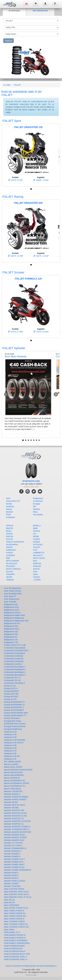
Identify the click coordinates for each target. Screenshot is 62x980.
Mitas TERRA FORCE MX (15, 916)
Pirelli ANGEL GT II (12, 932)
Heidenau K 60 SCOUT (14, 743)
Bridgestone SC (11, 637)
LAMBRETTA (39, 553)
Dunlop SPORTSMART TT (15, 716)
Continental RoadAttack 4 (15, 669)
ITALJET (17, 85)
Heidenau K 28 (10, 732)
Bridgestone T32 (11, 640)
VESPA (9, 577)
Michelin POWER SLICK (14, 867)
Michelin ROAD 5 (11, 875)
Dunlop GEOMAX (11, 691)
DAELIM (10, 536)
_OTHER (37, 580)
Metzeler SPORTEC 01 (14, 824)
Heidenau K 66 (10, 748)
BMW (35, 528)
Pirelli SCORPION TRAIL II (15, 957)
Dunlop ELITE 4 (11, 688)
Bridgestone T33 (11, 642)
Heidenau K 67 (10, 751)
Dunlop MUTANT (11, 697)
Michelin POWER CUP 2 (14, 859)
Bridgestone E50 (11, 626)
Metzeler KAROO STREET (15, 800)
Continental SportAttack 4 (15, 672)
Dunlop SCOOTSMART (14, 710)
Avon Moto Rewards (16, 356)
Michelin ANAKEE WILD (14, 840)
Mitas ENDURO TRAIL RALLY (17, 894)
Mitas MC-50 (9, 902)
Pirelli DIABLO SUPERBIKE (16, 940)
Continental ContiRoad (14, 656)
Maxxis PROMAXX (12, 778)
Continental (38, 501)
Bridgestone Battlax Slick (14, 615)
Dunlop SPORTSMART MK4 (16, 713)
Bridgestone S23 (11, 634)
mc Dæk (7, 85)
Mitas (35, 512)
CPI (35, 534)
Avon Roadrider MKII (13, 594)
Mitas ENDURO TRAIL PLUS (16, 892)
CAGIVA (37, 531)
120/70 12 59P (16, 180)
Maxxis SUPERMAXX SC (15, 781)
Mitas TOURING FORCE (14, 921)
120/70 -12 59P (15, 256)
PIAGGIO (37, 566)
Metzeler (37, 509)
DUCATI (9, 539)
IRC (35, 506)
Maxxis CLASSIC (11, 764)
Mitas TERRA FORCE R (14, 919)
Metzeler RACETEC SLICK (15, 813)
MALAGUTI (38, 555)
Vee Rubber (38, 515)
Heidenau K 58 (10, 734)
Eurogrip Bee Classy (13, 721)
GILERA (37, 539)
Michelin (9, 512)
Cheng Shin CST (13, 501)
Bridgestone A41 (11, 604)
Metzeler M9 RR (11, 802)
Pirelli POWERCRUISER (14, 946)
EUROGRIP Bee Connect (15, 724)
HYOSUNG (38, 545)
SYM (35, 572)
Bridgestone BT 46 (12, 623)
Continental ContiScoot (14, 659)
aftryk (8, 966)
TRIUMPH (10, 574)
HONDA (37, 542)
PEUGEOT (11, 566)
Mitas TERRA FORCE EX (15, 913)
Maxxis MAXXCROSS (13, 772)
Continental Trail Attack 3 (14, 683)
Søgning (8, 41)
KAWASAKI (11, 550)
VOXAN (36, 577)
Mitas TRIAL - (10, 930)
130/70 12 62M (41, 332)
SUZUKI (9, 572)
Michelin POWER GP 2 (14, 862)
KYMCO (9, 553)
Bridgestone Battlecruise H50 (16, 621)
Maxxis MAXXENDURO (14, 775)
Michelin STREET (11, 884)
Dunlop (9, 504)
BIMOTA (10, 528)
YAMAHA (10, 580)
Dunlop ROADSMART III (14, 702)
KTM (35, 550)
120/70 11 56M (15, 332)
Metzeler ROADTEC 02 (14, 818)
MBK (8, 558)
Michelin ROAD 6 (11, 878)
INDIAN (9, 547)
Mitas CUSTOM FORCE (14, 889)
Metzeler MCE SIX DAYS (15, 805)
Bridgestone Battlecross (14, 618)
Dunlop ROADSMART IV (14, 705)
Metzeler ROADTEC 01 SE (15, 816)
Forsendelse (16, 966)
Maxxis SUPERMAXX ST (15, 786)
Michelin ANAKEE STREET (15, 837)
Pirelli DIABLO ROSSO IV (15, 938)
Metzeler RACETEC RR (14, 810)
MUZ (35, 561)
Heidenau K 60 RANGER (15, 740)
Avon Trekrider (10, 602)
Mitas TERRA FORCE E (14, 911)
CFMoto (9, 534)
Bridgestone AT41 (11, 607)
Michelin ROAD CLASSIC (15, 881)
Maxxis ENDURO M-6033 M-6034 (18, 770)
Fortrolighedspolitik (29, 966)
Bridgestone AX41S (12, 613)
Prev (6, 394)
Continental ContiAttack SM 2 (16, 650)
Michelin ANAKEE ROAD (15, 835)
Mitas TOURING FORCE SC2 (16, 927)
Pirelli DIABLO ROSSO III (15, 935)
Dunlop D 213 (10, 686)
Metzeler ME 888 (11, 808)
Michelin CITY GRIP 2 (13, 846)
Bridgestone (38, 498)
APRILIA (10, 526)
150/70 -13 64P (41, 256)
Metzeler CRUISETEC (13, 791)
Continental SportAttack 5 (15, 675)
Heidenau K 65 (10, 745)
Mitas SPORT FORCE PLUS (16, 908)
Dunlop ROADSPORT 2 (14, 707)
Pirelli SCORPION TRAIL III (16, 959)
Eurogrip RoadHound (13, 729)
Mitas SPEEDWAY (12, 905)
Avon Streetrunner (12, 599)
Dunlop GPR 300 (11, 694)
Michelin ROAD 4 (11, 873)
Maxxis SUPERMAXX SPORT (17, 783)
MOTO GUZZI (39, 558)
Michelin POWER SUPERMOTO (18, 870)
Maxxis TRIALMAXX (13, 789)
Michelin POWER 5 (12, 854)
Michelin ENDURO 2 (13, 851)
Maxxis (9, 509)
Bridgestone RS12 (12, 629)
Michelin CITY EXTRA (13, 843)
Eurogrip (37, 504)
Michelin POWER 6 (12, 856)
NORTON (37, 564)
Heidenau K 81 (10, 759)
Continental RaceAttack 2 (15, 667)
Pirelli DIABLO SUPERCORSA (17, 943)
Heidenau (10, 506)
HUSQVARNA (12, 545)
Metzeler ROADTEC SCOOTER (17, 821)
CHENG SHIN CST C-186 (15, 645)
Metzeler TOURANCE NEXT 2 (17, 829)
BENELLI (37, 526)
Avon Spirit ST (10, 596)
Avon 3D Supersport (13, 588)
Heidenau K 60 (10, 737)
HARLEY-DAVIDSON (15, 542)
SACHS (36, 569)
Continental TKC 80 (12, 680)
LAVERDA (10, 555)
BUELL (9, 531)
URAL (36, 574)
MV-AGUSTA (11, 564)
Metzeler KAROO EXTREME (16, 797)
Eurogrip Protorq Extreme (15, 726)
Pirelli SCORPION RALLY (15, 951)
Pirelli (8, 515)
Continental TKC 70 (12, 678)
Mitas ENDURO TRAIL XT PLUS (18, 897)
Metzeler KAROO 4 (12, 794)
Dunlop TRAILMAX (12, 718)
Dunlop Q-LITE (10, 699)
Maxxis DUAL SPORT (13, 767)
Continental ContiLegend (14, 653)
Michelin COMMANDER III (15, 848)
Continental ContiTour (13, 664)
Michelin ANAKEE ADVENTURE (18, 832)
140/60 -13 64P (41, 180)
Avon (8, 498)
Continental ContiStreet (14, 661)
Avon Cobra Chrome (13, 591)
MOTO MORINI (13, 561)
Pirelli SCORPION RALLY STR (17, 954)
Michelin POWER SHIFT (14, 865)
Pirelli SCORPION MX (13, 949)
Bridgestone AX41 (12, 610)
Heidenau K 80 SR (12, 756)
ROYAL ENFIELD (13, 569)
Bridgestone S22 (11, 632)
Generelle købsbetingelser (46, 966)
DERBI (36, 536)
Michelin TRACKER (12, 886)
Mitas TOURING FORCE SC (16, 924)
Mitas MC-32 (9, 900)
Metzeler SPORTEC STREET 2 (17, 827)
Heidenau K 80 (10, 753)
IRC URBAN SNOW (12, 762)
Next (56, 394)
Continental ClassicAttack (15, 648)
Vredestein (10, 517)
